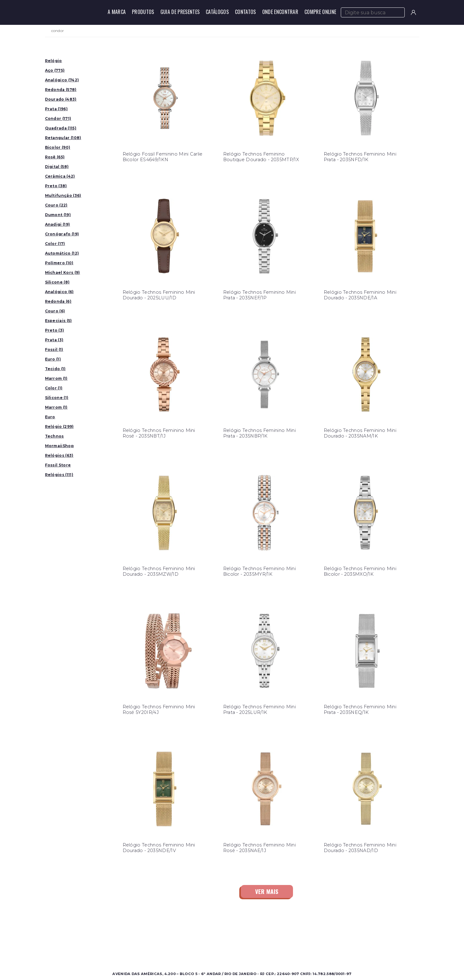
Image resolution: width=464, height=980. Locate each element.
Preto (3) (55, 330)
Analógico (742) (62, 80)
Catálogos (217, 12)
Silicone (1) (57, 398)
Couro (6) (55, 311)
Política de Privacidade (304, 949)
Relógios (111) (59, 475)
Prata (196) (56, 109)
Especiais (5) (59, 321)
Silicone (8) (57, 282)
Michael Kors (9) (63, 272)
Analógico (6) (59, 292)
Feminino (108, 942)
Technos (54, 436)
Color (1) (54, 388)
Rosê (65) (55, 157)
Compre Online (320, 12)
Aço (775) (55, 70)
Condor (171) (58, 118)
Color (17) (55, 244)
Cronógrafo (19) (62, 234)
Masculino (108, 934)
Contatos (246, 12)
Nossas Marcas (206, 949)
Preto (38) (56, 186)
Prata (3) (54, 340)
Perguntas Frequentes (303, 942)
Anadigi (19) (58, 224)
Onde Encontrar (280, 12)
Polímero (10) (59, 263)
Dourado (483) (61, 99)
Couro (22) (56, 205)
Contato (288, 934)
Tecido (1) (55, 369)
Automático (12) (62, 253)
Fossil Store (58, 465)
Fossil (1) (54, 349)
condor (58, 31)
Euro (50, 417)
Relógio (54, 61)
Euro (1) (53, 359)
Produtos (143, 12)
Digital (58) (57, 167)
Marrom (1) (56, 378)
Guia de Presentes (180, 12)
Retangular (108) (63, 138)
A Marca (117, 12)
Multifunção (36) (63, 195)
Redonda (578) (61, 90)
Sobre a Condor (207, 934)
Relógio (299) (59, 426)
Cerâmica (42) (60, 176)
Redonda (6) (58, 301)
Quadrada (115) (61, 128)
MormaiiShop (60, 446)
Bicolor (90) (58, 147)
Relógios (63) (59, 455)
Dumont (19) (58, 215)
